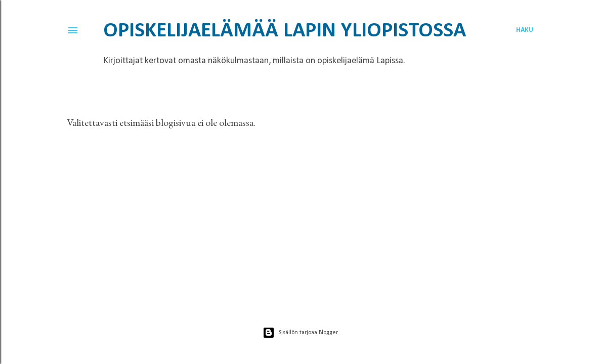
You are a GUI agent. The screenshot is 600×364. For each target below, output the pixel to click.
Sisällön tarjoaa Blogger (300, 333)
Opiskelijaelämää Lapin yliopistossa (285, 31)
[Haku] (525, 30)
